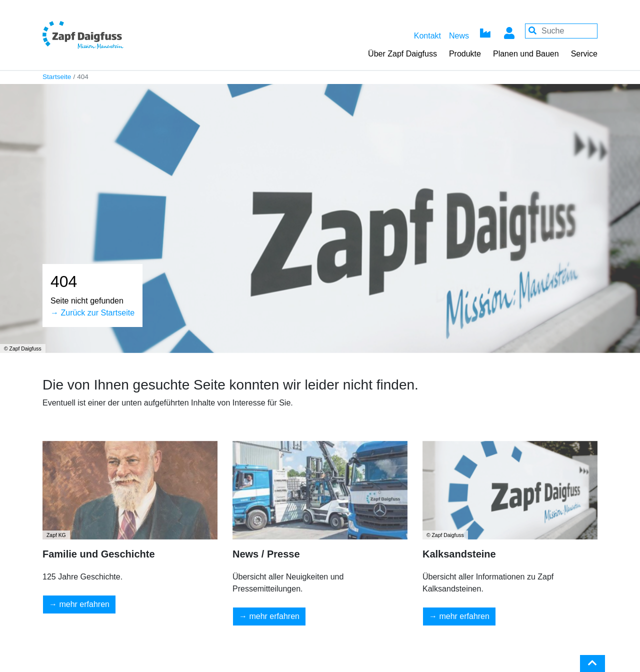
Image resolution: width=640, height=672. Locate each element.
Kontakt (427, 36)
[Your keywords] (561, 31)
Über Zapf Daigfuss (402, 54)
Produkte (465, 54)
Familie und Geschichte (99, 554)
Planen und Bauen (526, 54)
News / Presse (266, 554)
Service (584, 54)
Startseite (57, 77)
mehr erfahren (84, 604)
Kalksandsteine (459, 554)
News (459, 36)
